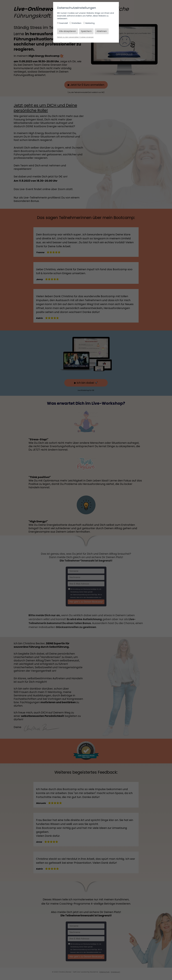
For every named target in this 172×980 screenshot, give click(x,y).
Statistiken (76, 23)
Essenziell (63, 23)
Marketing (89, 23)
